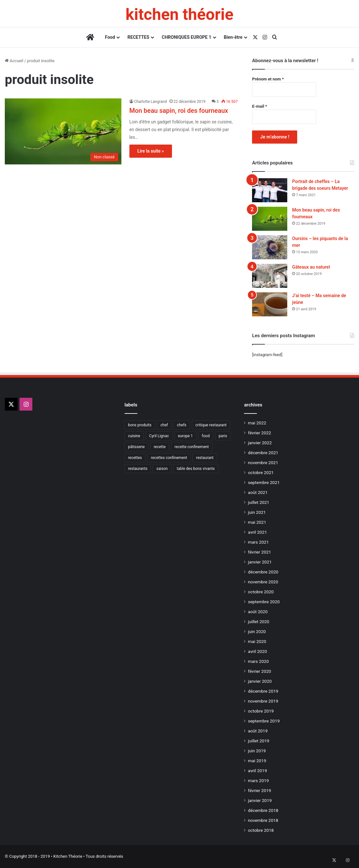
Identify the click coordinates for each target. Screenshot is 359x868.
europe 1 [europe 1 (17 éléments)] (186, 436)
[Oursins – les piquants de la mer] (270, 247)
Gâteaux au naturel (311, 267)
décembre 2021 (263, 453)
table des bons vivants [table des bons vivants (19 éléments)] (196, 469)
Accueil (14, 61)
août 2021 (258, 492)
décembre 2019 (263, 691)
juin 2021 (257, 512)
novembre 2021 (263, 463)
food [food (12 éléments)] (206, 436)
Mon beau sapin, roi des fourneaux (179, 111)
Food (110, 37)
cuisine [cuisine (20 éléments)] (134, 436)
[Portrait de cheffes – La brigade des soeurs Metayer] (270, 190)
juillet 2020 (258, 622)
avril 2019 (257, 771)
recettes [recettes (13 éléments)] (135, 458)
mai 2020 (257, 641)
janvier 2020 (260, 681)
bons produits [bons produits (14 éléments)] (140, 425)
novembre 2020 (263, 582)
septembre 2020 (264, 602)
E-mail (260, 106)
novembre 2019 (263, 701)
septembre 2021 (264, 482)
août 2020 (258, 612)
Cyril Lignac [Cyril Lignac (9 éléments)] (159, 436)
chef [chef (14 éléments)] (164, 425)
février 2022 (259, 433)
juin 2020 (257, 631)
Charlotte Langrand (151, 102)
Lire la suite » (151, 151)
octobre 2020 (261, 592)
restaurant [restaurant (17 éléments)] (205, 458)
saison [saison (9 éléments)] (162, 469)
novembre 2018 (263, 820)
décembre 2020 (263, 572)
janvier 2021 (260, 562)
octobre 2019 (261, 711)
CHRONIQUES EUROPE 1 (187, 37)
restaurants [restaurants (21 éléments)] (138, 469)
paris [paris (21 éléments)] (223, 436)
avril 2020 (257, 651)
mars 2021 (258, 542)
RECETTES (138, 37)
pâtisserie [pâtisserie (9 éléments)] (136, 447)
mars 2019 (258, 780)
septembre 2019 (264, 721)
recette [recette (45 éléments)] (160, 447)
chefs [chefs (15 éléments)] (182, 425)
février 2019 (259, 790)
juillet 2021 (258, 502)
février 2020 (259, 671)
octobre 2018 (261, 830)
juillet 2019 (258, 741)
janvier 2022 (260, 443)
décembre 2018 (263, 810)
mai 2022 (257, 423)
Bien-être (233, 37)
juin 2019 (257, 751)
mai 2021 (257, 522)
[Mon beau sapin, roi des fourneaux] (63, 131)
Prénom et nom (268, 79)
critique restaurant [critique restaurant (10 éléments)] (211, 425)
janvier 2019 (260, 800)
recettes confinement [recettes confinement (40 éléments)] (169, 458)
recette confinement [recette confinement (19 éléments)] (192, 447)
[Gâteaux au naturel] (270, 276)
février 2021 (259, 552)
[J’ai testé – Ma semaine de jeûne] (270, 304)
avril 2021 (257, 532)
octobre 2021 (261, 472)
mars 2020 (258, 661)
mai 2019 (257, 761)
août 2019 (258, 731)
